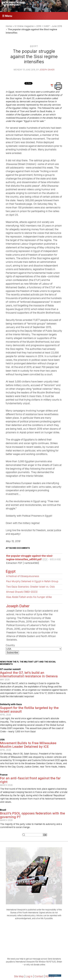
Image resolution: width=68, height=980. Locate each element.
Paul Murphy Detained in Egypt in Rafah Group (32, 581)
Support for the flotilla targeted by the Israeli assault (29, 710)
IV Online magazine (24, 26)
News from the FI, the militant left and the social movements (28, 663)
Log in (29, 976)
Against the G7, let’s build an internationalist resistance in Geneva (29, 674)
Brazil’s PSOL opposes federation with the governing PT (32, 815)
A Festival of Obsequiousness (23, 576)
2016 (39, 26)
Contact (39, 976)
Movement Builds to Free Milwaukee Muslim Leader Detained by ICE (28, 745)
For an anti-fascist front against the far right (30, 780)
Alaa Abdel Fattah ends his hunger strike (29, 597)
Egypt (11, 571)
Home (9, 26)
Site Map (19, 976)
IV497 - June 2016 (53, 26)
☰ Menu (7, 16)
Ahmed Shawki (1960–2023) (22, 592)
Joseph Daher (47, 70)
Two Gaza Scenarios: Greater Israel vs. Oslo (30, 587)
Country (10, 645)
